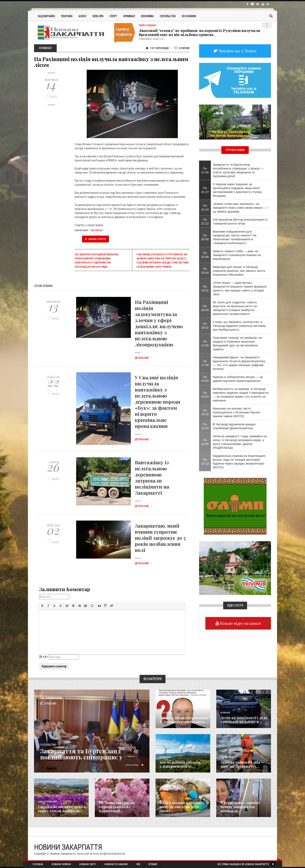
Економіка (147, 16)
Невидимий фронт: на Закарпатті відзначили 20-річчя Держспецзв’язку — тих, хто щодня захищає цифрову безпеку (239, 363)
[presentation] (42, 606)
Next (269, 25)
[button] (42, 606)
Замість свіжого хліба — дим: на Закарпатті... (242, 764)
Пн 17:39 (205, 363)
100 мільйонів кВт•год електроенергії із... (180, 764)
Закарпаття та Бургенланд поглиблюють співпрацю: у (81, 754)
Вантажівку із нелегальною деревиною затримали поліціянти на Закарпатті (152, 477)
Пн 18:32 (205, 326)
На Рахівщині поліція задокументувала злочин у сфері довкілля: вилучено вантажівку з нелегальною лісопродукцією (159, 323)
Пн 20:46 (205, 255)
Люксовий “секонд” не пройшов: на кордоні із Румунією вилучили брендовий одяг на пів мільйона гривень (199, 33)
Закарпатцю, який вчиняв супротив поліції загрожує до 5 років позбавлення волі (160, 538)
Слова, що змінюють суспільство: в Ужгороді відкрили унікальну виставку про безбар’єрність (239, 326)
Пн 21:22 (205, 221)
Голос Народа (166, 713)
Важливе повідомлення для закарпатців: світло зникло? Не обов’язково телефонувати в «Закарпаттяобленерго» (235, 237)
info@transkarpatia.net (112, 854)
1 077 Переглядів (157, 48)
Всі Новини (189, 16)
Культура (98, 16)
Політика (67, 16)
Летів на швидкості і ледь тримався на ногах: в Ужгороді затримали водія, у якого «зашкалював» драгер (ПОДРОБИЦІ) (240, 442)
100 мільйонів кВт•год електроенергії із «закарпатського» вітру (240, 221)
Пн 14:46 (205, 442)
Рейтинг (182, 48)
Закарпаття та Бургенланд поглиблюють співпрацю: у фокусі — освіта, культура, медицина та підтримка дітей (238, 170)
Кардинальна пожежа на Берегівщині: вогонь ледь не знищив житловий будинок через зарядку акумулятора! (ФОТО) (239, 462)
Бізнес (83, 16)
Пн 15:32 (205, 412)
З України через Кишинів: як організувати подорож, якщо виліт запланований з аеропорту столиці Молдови (237, 190)
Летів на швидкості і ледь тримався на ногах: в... (244, 720)
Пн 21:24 (205, 207)
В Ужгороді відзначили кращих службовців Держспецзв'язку (234, 426)
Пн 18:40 (205, 308)
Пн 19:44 (205, 271)
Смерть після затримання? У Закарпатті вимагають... (185, 720)
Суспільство (168, 16)
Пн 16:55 (205, 379)
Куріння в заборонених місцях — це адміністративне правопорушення (238, 379)
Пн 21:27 (205, 190)
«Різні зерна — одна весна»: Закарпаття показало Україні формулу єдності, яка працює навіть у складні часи (240, 288)
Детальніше (144, 358)
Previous (265, 25)
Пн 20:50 (205, 237)
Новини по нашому (47, 802)
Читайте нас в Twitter (237, 51)
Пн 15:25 (205, 426)
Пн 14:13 (205, 462)
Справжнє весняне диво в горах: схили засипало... (62, 809)
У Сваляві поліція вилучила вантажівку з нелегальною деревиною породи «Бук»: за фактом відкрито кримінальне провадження (158, 402)
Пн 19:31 (205, 288)
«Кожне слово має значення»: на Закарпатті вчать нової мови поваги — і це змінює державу (241, 208)
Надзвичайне (46, 16)
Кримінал (129, 16)
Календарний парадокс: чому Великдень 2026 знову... (182, 807)
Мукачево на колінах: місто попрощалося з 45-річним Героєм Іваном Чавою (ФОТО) (236, 412)
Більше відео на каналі (240, 623)
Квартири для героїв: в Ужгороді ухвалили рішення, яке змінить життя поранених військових (239, 271)
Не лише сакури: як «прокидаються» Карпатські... (117, 807)
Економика (165, 757)
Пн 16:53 (205, 395)
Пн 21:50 (205, 170)
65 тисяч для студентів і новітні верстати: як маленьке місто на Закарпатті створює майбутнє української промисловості (235, 308)
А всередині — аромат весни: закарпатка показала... (240, 807)
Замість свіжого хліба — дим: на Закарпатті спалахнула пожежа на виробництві (237, 255)
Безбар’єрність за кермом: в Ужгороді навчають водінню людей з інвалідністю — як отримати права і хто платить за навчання (241, 395)
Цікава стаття (96, 239)
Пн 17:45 (205, 343)
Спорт (113, 16)
